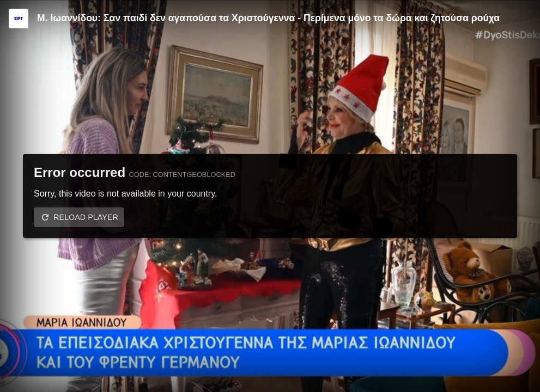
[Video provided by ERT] (19, 19)
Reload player (86, 217)
